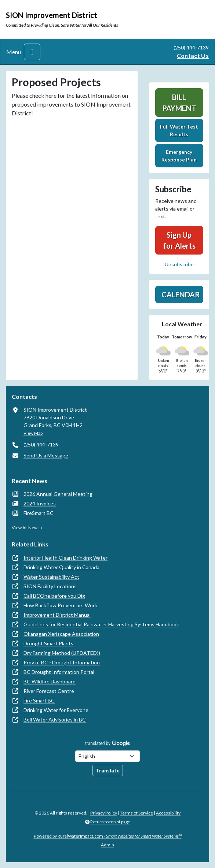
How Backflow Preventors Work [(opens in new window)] (60, 605)
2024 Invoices (40, 503)
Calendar (181, 294)
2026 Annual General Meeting (58, 494)
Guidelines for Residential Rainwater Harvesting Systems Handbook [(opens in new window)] (101, 624)
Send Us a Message (46, 455)
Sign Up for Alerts (179, 240)
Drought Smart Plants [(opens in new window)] (48, 643)
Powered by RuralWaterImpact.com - (108, 836)
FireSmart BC (39, 513)
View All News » (27, 528)
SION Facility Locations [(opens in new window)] (50, 586)
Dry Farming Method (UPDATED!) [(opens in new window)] (62, 653)
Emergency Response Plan (179, 156)
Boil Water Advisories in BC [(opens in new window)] (55, 719)
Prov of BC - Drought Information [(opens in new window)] (62, 662)
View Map (33, 433)
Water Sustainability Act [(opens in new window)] (51, 577)
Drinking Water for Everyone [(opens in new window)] (56, 710)
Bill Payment (179, 103)
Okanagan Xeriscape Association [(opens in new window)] (61, 634)
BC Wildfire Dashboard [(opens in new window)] (50, 681)
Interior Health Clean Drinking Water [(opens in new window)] (65, 558)
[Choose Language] (107, 756)
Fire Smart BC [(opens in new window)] (39, 700)
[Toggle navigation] (32, 52)
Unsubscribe (179, 264)
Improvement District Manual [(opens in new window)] (57, 615)
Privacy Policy (104, 813)
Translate (108, 770)
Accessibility (168, 813)
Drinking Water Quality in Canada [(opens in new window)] (61, 567)
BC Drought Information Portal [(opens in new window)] (59, 672)
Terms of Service (136, 813)
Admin (107, 845)
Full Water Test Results (179, 130)
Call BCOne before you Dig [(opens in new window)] (54, 596)
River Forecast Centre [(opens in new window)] (49, 691)
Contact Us (193, 55)
